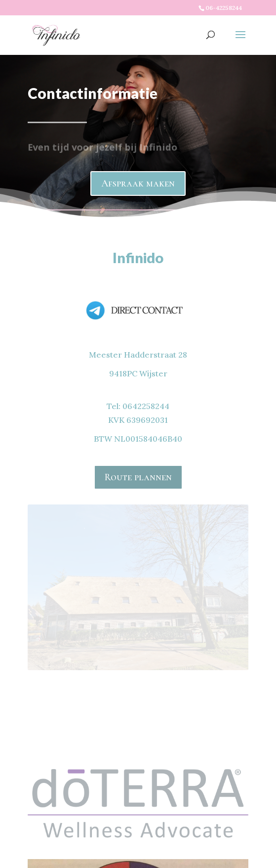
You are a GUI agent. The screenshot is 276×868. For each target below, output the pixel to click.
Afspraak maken (138, 171)
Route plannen (138, 477)
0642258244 (146, 406)
